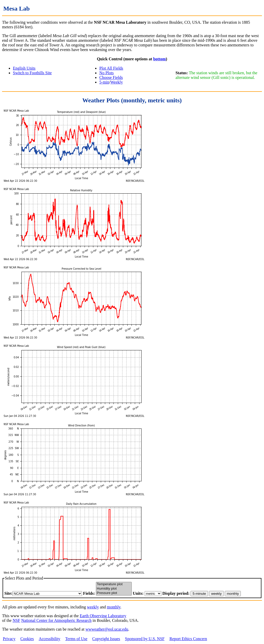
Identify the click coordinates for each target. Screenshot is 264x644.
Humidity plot (114, 589)
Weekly (117, 82)
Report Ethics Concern (188, 639)
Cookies (27, 639)
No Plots (106, 73)
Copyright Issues (106, 639)
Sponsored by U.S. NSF (145, 639)
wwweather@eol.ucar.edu (107, 629)
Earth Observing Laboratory (103, 616)
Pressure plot (114, 593)
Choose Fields (111, 77)
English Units (24, 68)
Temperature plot (114, 584)
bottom (159, 59)
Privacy (9, 639)
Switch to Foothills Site (32, 73)
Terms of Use (76, 639)
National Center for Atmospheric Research (56, 620)
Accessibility (49, 639)
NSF (16, 620)
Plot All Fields (111, 68)
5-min (104, 82)
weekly (93, 607)
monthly (114, 607)
